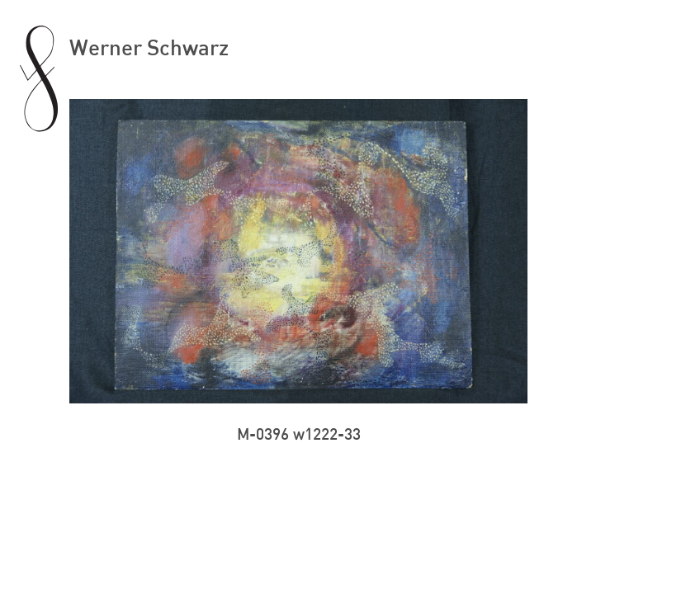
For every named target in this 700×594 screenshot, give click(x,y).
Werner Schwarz (149, 47)
